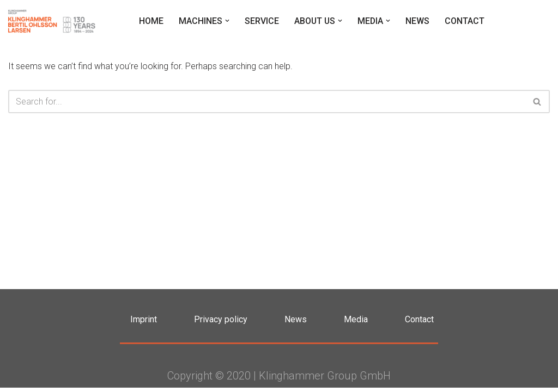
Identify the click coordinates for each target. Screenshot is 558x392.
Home (150, 21)
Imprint (144, 324)
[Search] (267, 102)
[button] (226, 21)
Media (356, 324)
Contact (465, 21)
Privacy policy (221, 324)
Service (260, 21)
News (417, 21)
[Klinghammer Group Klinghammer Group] (52, 21)
